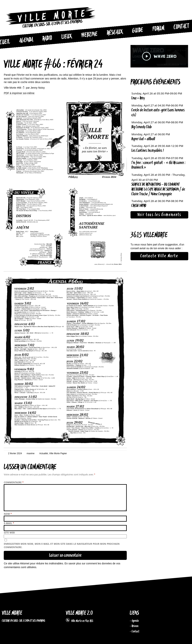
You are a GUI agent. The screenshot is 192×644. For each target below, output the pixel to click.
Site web (9, 533)
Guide (138, 31)
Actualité (43, 453)
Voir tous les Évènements (159, 215)
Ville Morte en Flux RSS (79, 621)
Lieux (67, 37)
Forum (158, 29)
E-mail (9, 523)
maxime (31, 453)
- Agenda (134, 621)
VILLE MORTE (12, 613)
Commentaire (14, 482)
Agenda (26, 40)
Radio (47, 39)
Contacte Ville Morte (159, 256)
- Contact (135, 631)
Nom (8, 514)
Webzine (89, 35)
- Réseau (134, 626)
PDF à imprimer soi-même (19, 93)
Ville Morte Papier (58, 453)
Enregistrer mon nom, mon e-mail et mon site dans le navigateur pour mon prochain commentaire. (62, 546)
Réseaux (115, 33)
